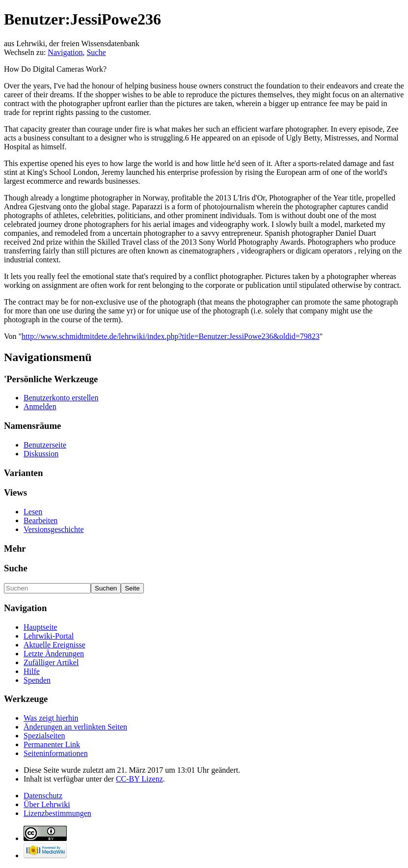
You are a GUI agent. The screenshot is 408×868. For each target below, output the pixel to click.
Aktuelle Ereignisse (54, 645)
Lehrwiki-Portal (49, 636)
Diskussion (41, 454)
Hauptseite (40, 627)
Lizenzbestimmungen (57, 813)
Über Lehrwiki (47, 804)
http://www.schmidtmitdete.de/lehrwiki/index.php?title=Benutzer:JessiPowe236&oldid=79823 (171, 336)
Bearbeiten (41, 520)
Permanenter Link (52, 744)
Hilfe (32, 671)
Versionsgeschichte (54, 529)
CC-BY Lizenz (139, 779)
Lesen (33, 512)
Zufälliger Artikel (51, 662)
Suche (96, 52)
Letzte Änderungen (54, 654)
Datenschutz (43, 796)
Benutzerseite (45, 445)
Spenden (37, 680)
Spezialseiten (44, 736)
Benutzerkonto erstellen (61, 398)
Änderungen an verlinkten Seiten (75, 727)
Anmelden (40, 406)
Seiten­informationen (56, 753)
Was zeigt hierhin (51, 718)
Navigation (65, 52)
